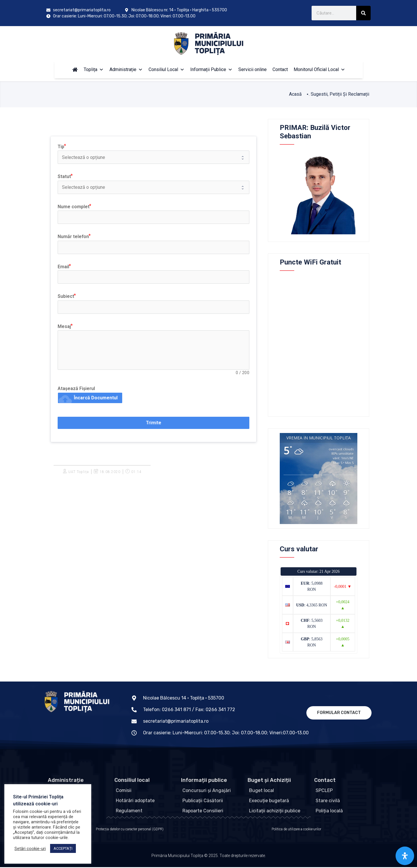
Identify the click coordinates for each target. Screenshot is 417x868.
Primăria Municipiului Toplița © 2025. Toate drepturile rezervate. (209, 859)
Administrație (126, 69)
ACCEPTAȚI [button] (63, 848)
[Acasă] (75, 70)
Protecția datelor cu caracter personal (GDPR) (130, 830)
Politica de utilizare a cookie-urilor (296, 830)
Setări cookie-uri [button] (30, 849)
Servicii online (253, 69)
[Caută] (363, 13)
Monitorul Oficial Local (319, 69)
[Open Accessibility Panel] (405, 856)
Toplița (94, 69)
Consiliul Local (167, 69)
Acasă (295, 94)
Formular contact (339, 713)
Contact (280, 69)
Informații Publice (211, 69)
